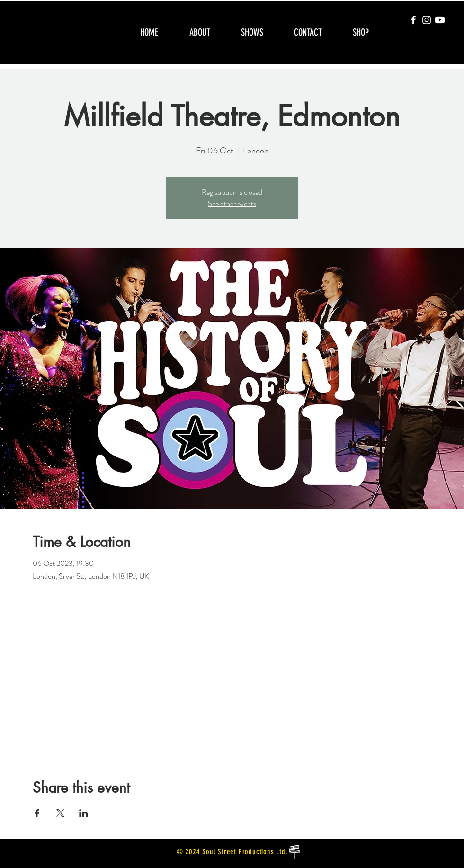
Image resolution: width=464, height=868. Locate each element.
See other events (232, 203)
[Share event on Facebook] (37, 813)
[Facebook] (413, 20)
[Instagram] (427, 20)
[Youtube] (440, 20)
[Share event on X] (60, 813)
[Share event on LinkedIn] (84, 813)
